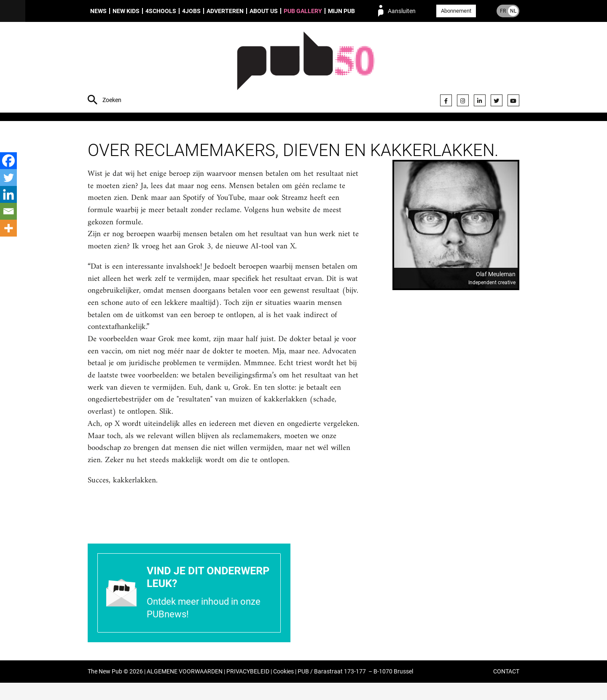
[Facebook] (8, 161)
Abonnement (456, 11)
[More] (8, 228)
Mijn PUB (341, 11)
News (98, 11)
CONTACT (506, 689)
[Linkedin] (8, 194)
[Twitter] (8, 178)
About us (264, 11)
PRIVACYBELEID (248, 689)
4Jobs (191, 11)
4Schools (161, 11)
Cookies (283, 689)
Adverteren (225, 11)
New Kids (126, 11)
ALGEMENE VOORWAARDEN (185, 689)
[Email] (8, 211)
